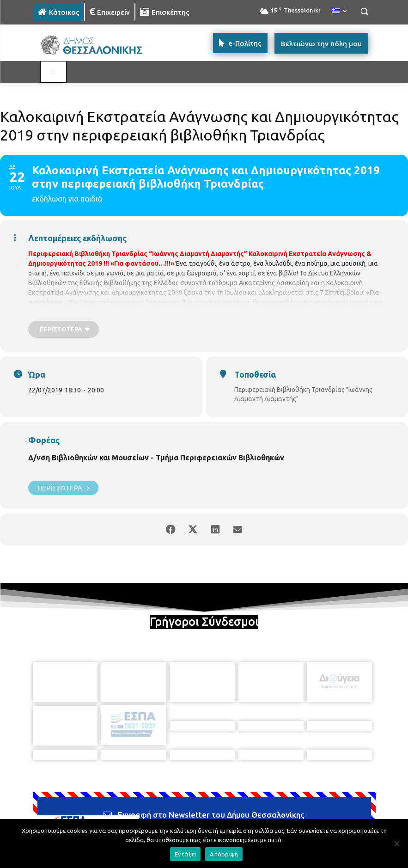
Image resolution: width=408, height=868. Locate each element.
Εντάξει (186, 854)
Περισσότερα (63, 488)
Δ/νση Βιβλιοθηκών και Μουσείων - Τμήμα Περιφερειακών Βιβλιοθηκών (156, 458)
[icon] (268, 815)
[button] (364, 11)
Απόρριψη (224, 854)
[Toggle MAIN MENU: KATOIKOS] (54, 72)
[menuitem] (339, 11)
